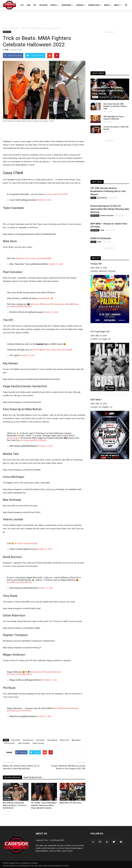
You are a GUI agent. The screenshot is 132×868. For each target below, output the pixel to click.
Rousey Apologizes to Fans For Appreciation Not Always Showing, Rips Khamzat (110, 209)
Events (55, 5)
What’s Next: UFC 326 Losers (71, 803)
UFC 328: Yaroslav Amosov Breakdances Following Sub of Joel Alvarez (108, 191)
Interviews (67, 5)
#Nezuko (47, 672)
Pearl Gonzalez (9, 743)
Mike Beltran (76, 740)
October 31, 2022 (28, 355)
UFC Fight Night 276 (100, 332)
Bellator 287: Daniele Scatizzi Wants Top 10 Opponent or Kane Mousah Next (21, 767)
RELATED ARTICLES (12, 778)
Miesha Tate (65, 740)
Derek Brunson (28, 740)
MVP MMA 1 (96, 400)
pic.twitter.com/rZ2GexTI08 (56, 194)
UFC (22, 5)
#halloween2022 (46, 304)
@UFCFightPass (39, 350)
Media (108, 5)
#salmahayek (59, 304)
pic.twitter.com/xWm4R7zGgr (20, 582)
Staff (7, 50)
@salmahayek (44, 298)
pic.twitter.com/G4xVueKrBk (60, 350)
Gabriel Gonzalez (107, 215)
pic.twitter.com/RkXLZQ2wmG (33, 440)
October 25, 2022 (56, 264)
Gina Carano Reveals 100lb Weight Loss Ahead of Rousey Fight (115, 106)
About (118, 5)
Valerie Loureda (38, 743)
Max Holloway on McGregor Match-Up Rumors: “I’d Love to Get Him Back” (15, 805)
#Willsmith (74, 708)
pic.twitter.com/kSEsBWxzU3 (19, 306)
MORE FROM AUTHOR (33, 778)
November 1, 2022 (49, 680)
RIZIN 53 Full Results (101, 238)
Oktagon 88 (96, 264)
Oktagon (43, 5)
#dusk (68, 304)
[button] (126, 3)
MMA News (7, 32)
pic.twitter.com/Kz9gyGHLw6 (20, 674)
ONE (29, 5)
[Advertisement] (66, 17)
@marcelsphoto (13, 438)
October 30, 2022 (44, 200)
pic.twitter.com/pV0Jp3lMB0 (39, 258)
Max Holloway (52, 740)
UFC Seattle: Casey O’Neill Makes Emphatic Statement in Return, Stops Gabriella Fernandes (44, 805)
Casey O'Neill (15, 740)
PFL (35, 5)
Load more (110, 248)
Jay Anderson (104, 97)
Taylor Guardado (24, 743)
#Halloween (20, 258)
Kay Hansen (40, 740)
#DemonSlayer (36, 672)
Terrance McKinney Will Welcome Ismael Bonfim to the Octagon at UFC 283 (68, 767)
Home (5, 28)
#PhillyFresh (63, 708)
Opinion (81, 5)
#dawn (76, 304)
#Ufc (56, 708)
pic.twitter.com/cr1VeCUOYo (19, 711)
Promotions (95, 5)
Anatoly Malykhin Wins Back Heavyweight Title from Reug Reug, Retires (107, 90)
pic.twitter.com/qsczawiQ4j (26, 543)
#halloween (34, 304)
